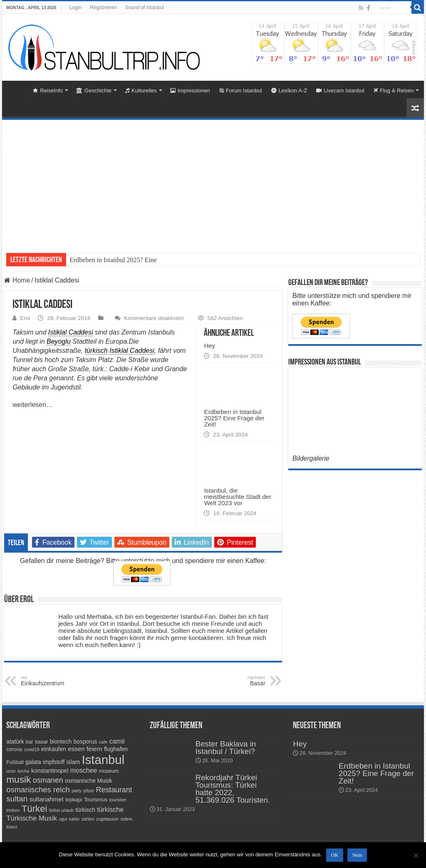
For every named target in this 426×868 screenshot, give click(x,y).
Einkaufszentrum (63, 681)
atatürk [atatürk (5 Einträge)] (15, 742)
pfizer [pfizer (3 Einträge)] (89, 791)
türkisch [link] (96, 351)
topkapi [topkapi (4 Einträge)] (74, 800)
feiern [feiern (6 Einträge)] (94, 749)
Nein (357, 855)
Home (17, 89)
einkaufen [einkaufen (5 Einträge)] (54, 749)
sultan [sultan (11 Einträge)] (17, 799)
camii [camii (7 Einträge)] (117, 741)
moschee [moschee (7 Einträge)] (84, 770)
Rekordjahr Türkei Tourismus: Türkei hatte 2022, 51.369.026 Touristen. (233, 789)
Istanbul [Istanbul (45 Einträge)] (103, 760)
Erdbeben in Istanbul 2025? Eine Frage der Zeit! (234, 418)
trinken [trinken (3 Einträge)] (13, 810)
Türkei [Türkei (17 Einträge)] (35, 809)
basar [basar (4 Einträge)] (41, 742)
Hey (209, 346)
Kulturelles (141, 91)
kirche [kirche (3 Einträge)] (23, 771)
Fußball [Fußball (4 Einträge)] (15, 762)
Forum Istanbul (241, 91)
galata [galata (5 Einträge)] (33, 762)
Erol (25, 318)
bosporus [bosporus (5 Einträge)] (85, 742)
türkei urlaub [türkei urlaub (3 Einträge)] (61, 810)
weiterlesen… (33, 405)
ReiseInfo (48, 91)
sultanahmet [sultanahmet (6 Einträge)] (47, 799)
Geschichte (94, 91)
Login (76, 7)
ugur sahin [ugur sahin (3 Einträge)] (69, 819)
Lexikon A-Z (289, 91)
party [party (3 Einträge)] (77, 791)
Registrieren (103, 7)
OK (335, 855)
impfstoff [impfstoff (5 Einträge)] (54, 762)
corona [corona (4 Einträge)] (14, 749)
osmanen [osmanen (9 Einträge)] (48, 780)
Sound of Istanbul (145, 7)
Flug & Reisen (394, 91)
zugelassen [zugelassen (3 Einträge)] (107, 819)
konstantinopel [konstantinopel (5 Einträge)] (50, 771)
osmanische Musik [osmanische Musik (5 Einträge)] (89, 781)
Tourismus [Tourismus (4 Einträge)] (96, 800)
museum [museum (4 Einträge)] (109, 771)
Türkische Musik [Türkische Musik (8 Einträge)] (32, 818)
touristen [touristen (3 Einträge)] (118, 800)
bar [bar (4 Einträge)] (30, 742)
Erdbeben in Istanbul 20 (101, 260)
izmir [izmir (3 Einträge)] (11, 771)
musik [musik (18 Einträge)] (19, 780)
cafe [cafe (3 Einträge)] (103, 742)
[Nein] (416, 855)
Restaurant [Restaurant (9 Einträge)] (114, 790)
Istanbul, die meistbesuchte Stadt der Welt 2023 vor (238, 497)
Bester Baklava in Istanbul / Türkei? (226, 748)
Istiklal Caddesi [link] (71, 332)
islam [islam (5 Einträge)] (73, 762)
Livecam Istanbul (340, 91)
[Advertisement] (213, 182)
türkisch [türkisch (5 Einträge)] (85, 810)
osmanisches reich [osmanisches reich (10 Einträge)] (38, 790)
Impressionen (190, 91)
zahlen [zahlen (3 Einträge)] (88, 819)
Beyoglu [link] (59, 341)
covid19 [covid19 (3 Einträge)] (32, 749)
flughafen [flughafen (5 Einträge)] (116, 749)
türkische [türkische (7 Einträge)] (110, 810)
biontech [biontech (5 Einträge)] (61, 742)
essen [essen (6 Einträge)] (76, 749)
